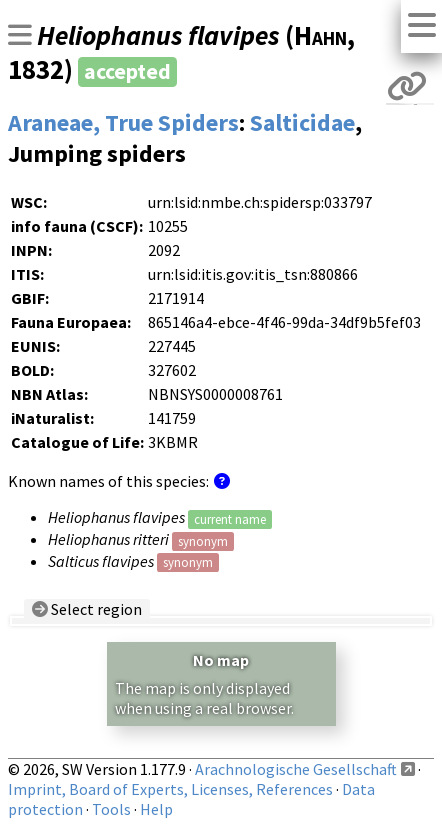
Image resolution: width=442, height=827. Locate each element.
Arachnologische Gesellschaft (296, 769)
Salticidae (302, 122)
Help (156, 809)
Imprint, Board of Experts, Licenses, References (170, 789)
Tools (111, 809)
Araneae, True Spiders (123, 122)
